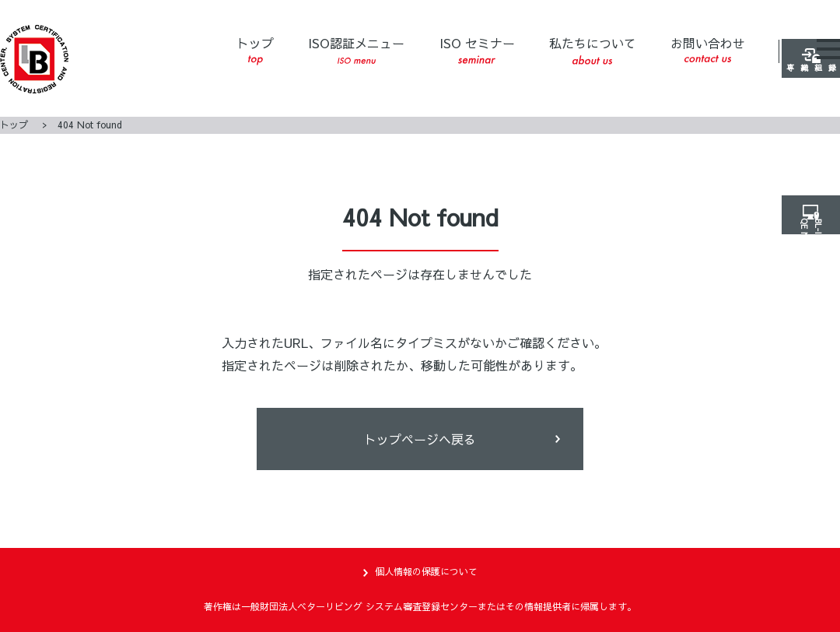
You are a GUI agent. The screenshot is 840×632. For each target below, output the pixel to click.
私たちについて (593, 49)
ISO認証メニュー (356, 50)
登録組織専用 (817, 133)
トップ (255, 50)
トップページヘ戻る (420, 439)
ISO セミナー (477, 49)
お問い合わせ (708, 48)
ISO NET (817, 287)
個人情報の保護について (426, 571)
